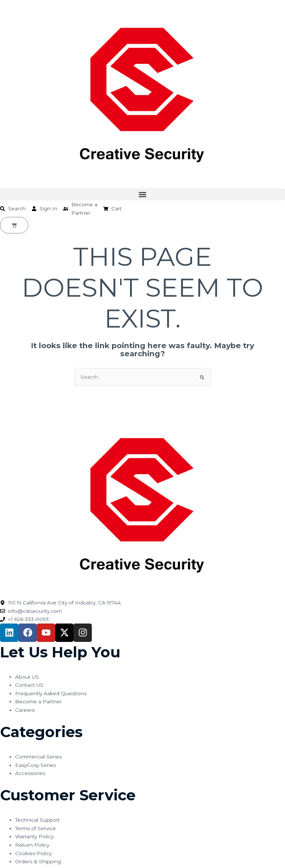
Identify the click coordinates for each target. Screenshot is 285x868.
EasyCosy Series (35, 765)
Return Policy (32, 845)
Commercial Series (38, 757)
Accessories (30, 773)
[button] (142, 194)
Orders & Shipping (38, 861)
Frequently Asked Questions (51, 693)
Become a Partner (38, 701)
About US (27, 677)
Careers (25, 710)
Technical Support (37, 820)
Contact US (29, 685)
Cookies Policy (33, 853)
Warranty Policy (34, 836)
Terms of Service (35, 828)
